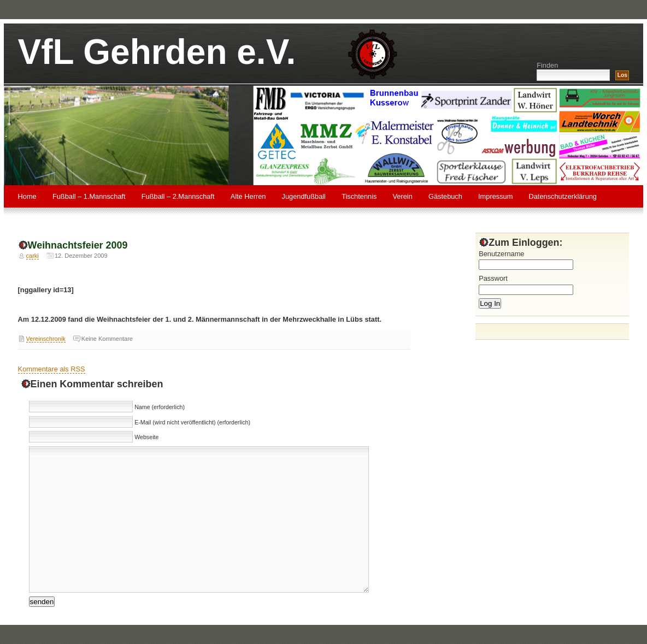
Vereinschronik (46, 339)
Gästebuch (445, 196)
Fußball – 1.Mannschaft (89, 196)
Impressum (495, 196)
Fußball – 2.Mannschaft (178, 196)
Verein (403, 196)
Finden (547, 65)
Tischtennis (359, 196)
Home (27, 196)
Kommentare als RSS (52, 369)
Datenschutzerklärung (563, 196)
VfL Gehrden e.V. (157, 52)
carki (33, 256)
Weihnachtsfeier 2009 (78, 245)
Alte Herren (248, 196)
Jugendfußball (304, 196)
